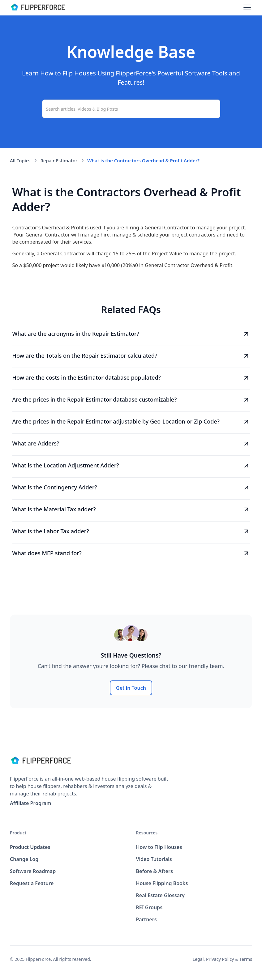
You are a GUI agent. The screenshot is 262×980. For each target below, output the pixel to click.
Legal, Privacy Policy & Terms (222, 959)
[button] (246, 7)
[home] (38, 7)
